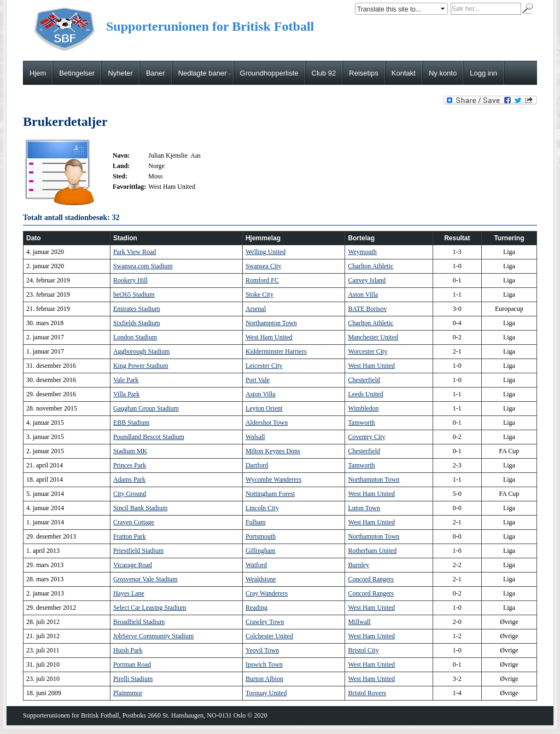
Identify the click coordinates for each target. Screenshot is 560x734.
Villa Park (126, 394)
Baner (156, 73)
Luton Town (364, 508)
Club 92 (324, 73)
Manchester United (373, 337)
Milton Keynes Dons (273, 451)
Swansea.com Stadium (143, 266)
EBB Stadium (131, 423)
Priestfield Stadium (138, 551)
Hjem (38, 73)
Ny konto (443, 73)
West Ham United (269, 337)
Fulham (256, 522)
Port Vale (258, 380)
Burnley (358, 565)
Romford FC (262, 280)
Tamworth (361, 423)
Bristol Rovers (367, 693)
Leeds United (365, 394)
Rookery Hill (130, 280)
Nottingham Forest (270, 494)
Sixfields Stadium (137, 323)
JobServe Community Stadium (153, 636)
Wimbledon (363, 408)
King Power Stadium (141, 366)
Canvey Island (367, 280)
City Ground (130, 494)
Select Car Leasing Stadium (150, 608)
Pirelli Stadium (133, 679)
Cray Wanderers (267, 593)
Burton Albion (264, 679)
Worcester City (367, 351)
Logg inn (483, 73)
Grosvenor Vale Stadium (145, 579)
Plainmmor (128, 693)
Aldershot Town (267, 423)
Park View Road (135, 252)
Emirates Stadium (137, 309)
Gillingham (261, 551)
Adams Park (129, 479)
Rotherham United (372, 551)
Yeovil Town (262, 650)
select (444, 9)
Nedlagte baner (205, 73)
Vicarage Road (133, 565)
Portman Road (132, 664)
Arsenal (256, 309)
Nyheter (120, 73)
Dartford (257, 465)
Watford (256, 565)
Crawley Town (265, 622)
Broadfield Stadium (139, 622)
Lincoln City (262, 508)
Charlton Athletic (371, 266)
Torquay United (266, 693)
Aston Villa (363, 294)
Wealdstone (261, 579)
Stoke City (259, 294)
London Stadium (135, 337)
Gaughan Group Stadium (146, 408)
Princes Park (130, 465)
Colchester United (269, 636)
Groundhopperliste (269, 73)
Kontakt (404, 73)
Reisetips (363, 73)
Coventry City (366, 437)
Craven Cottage (134, 522)
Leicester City (264, 366)
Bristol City (363, 650)
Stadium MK (130, 451)
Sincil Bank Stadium (140, 508)
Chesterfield (364, 380)
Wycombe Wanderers (273, 479)
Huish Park (128, 650)
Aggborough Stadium (142, 351)
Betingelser (77, 73)
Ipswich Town (264, 664)
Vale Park (126, 380)
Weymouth (362, 252)
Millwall (359, 622)
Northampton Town (271, 323)
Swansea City (264, 266)
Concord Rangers (371, 579)
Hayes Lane (129, 593)
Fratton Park (130, 536)
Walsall (255, 437)
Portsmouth (261, 536)
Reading (256, 608)
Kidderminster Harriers (276, 351)
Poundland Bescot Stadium (149, 437)
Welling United (266, 252)
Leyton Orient (264, 408)
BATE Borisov (367, 309)
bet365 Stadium (134, 294)
